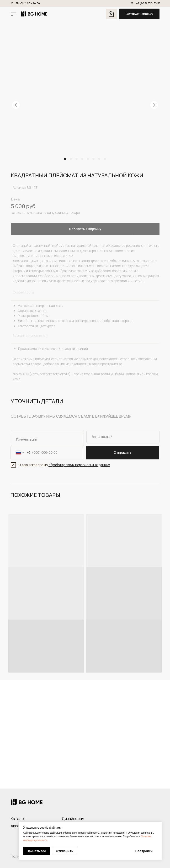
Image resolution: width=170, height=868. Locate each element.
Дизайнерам (73, 819)
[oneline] (47, 439)
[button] (139, 14)
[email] (123, 437)
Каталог (18, 819)
